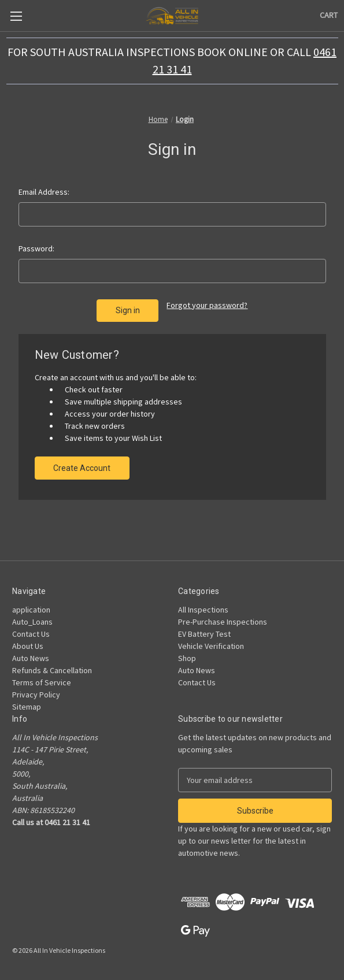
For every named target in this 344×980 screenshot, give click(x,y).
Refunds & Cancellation (52, 670)
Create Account (82, 468)
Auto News (31, 658)
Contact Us (31, 634)
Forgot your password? (207, 305)
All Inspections (203, 610)
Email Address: (44, 192)
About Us (28, 646)
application (31, 610)
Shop (187, 658)
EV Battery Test (204, 634)
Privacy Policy (36, 695)
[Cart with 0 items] (329, 15)
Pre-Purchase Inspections (223, 622)
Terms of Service (42, 682)
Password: (36, 248)
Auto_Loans (32, 622)
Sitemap (27, 707)
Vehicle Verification (211, 646)
